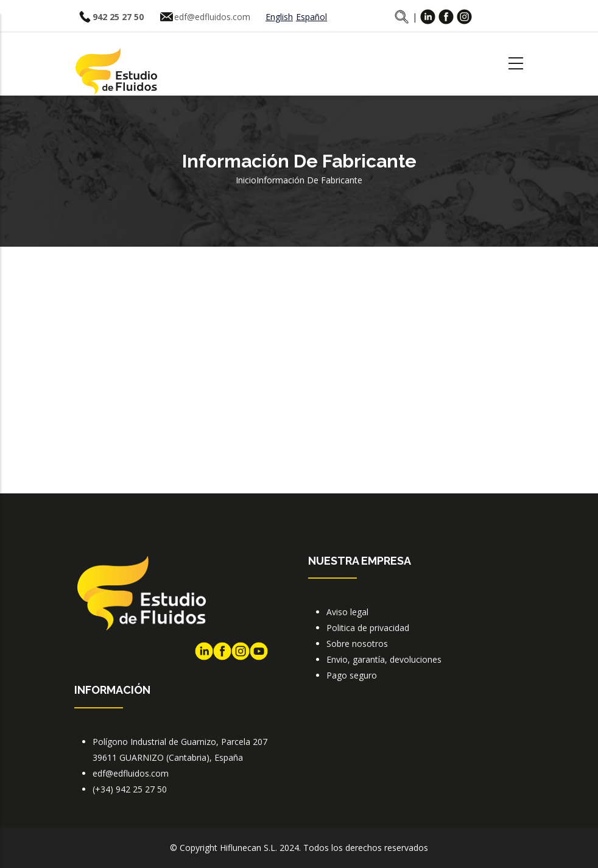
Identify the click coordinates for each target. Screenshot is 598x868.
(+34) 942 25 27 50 (130, 789)
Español (311, 17)
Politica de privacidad (368, 628)
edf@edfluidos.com (212, 17)
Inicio (246, 180)
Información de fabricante (309, 180)
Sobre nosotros (357, 644)
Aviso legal (347, 612)
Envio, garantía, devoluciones (384, 659)
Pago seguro (352, 675)
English (279, 17)
